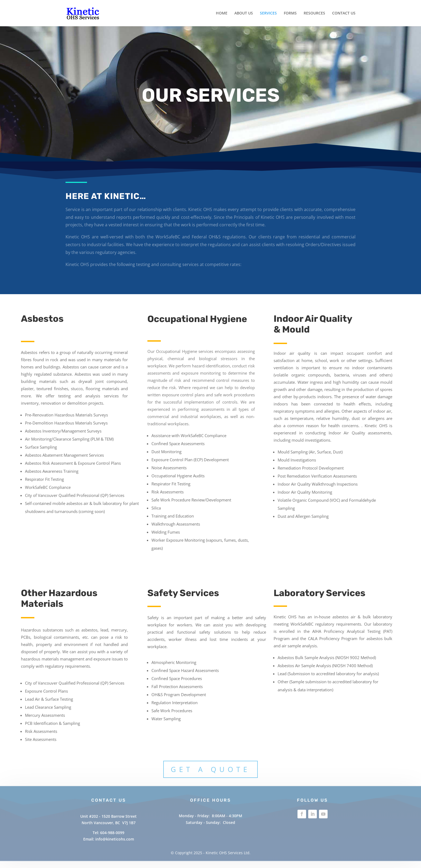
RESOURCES (314, 13)
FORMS (290, 13)
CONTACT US (344, 13)
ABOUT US (244, 13)
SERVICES (268, 13)
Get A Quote (210, 769)
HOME (222, 13)
